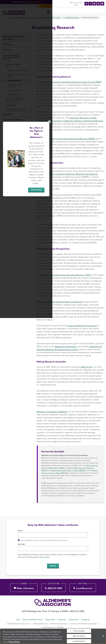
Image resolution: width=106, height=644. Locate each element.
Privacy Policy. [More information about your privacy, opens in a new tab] (14, 642)
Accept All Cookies (79, 641)
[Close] (103, 636)
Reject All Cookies (79, 636)
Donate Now (74, 339)
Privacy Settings (79, 631)
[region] (53, 636)
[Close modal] (97, 298)
